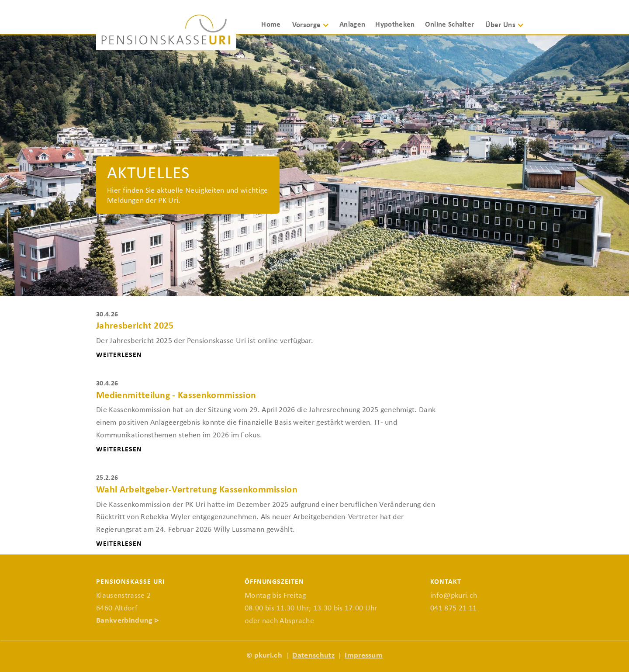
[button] (314, 29)
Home (271, 25)
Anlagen (352, 25)
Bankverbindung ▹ (127, 621)
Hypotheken (395, 25)
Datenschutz (313, 656)
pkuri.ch (268, 656)
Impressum (364, 656)
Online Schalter (450, 25)
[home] (166, 32)
